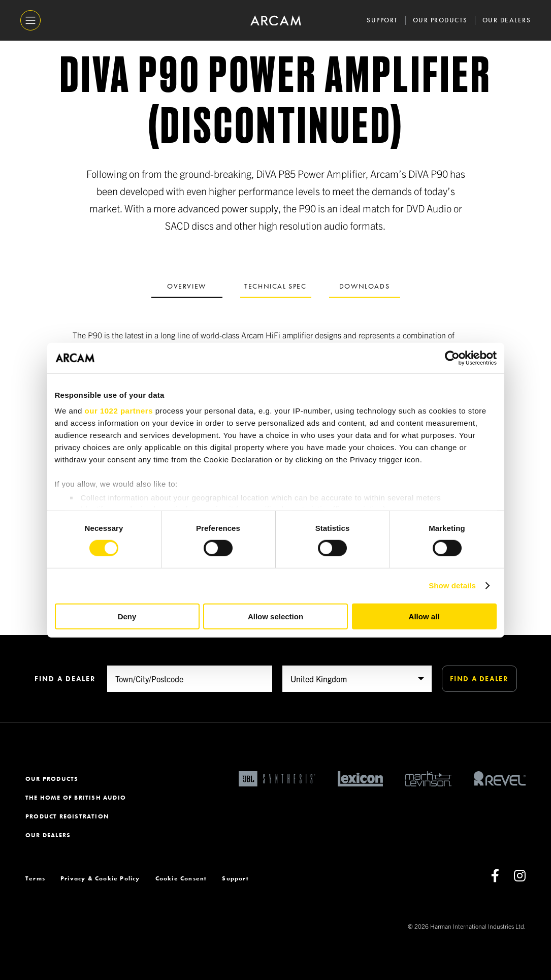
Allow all (424, 617)
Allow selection (275, 617)
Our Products (440, 20)
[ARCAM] (276, 21)
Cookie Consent (181, 878)
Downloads (364, 286)
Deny (127, 617)
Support (382, 20)
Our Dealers (507, 20)
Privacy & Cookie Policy (100, 878)
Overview (187, 286)
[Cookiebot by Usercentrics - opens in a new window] (452, 358)
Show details (452, 586)
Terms (35, 878)
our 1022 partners (119, 411)
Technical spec (275, 286)
